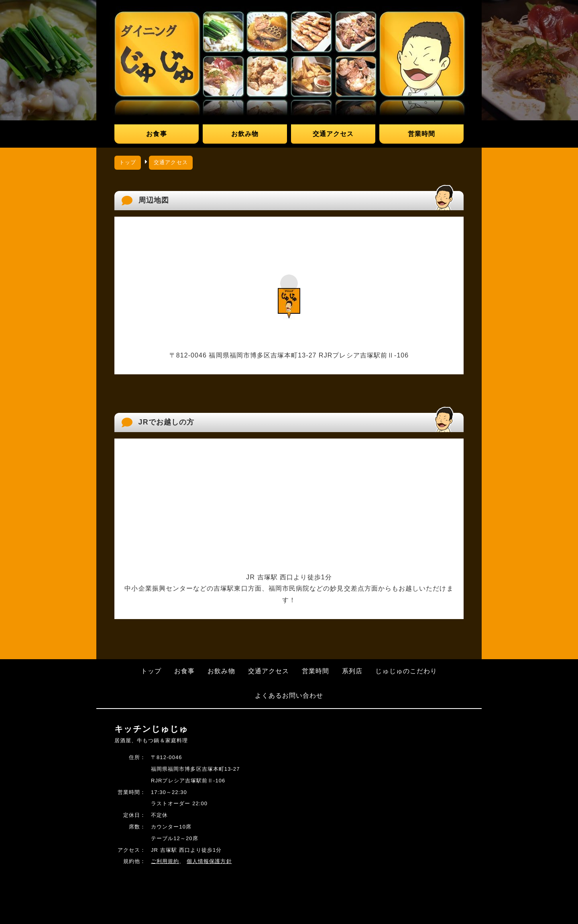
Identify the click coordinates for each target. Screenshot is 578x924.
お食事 (156, 134)
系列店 (352, 671)
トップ (128, 162)
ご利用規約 (165, 861)
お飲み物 (245, 134)
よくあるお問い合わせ (289, 696)
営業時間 (421, 134)
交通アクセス (333, 134)
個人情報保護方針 (209, 861)
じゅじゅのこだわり (406, 671)
